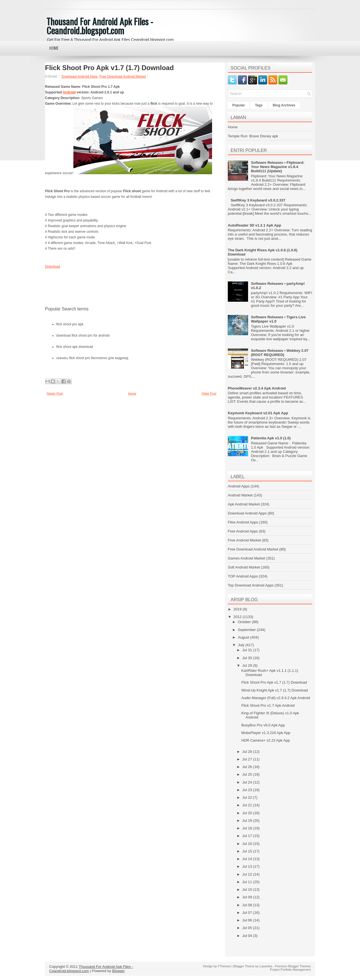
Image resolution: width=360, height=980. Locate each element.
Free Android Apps (243, 531)
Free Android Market (244, 540)
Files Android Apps (243, 522)
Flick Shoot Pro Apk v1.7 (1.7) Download (109, 68)
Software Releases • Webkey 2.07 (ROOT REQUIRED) (280, 353)
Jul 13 (247, 866)
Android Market (240, 495)
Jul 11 (247, 882)
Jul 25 (247, 774)
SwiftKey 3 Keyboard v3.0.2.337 (258, 200)
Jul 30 (247, 658)
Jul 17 (247, 836)
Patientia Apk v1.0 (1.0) (271, 438)
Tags (259, 105)
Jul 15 (247, 851)
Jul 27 (247, 759)
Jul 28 (247, 752)
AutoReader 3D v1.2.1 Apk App (255, 225)
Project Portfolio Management (290, 970)
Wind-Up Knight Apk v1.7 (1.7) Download (274, 690)
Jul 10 (247, 890)
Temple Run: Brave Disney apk (253, 136)
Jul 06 (247, 920)
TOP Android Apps (243, 576)
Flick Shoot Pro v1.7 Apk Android (268, 705)
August (244, 637)
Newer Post (55, 393)
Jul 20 (247, 813)
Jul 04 (247, 936)
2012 (238, 617)
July (242, 645)
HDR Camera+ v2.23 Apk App (265, 740)
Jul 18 (247, 828)
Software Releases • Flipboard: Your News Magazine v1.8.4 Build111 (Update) (278, 167)
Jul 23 (247, 790)
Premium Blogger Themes (293, 966)
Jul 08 (247, 905)
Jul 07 (247, 913)
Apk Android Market (244, 504)
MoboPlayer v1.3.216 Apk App (266, 733)
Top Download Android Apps (251, 585)
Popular (239, 105)
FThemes (224, 966)
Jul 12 (247, 874)
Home (54, 48)
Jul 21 (247, 805)
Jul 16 (247, 844)
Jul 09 (247, 897)
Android (69, 92)
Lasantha (266, 966)
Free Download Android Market (122, 77)
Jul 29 (247, 665)
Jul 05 (247, 928)
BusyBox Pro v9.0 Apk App (263, 725)
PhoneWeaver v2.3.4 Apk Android (257, 388)
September (247, 630)
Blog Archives (284, 105)
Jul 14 (247, 859)
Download (52, 267)
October (245, 622)
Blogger (119, 971)
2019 (238, 609)
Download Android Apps (79, 77)
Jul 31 (247, 650)
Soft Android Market (244, 567)
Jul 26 (247, 767)
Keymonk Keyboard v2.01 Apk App (258, 413)
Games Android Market (247, 558)
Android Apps (239, 486)
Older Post (209, 393)
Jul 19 (247, 821)
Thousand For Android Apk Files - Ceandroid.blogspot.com (100, 26)
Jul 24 (247, 782)
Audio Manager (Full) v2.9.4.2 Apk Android (276, 698)
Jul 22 (247, 797)
